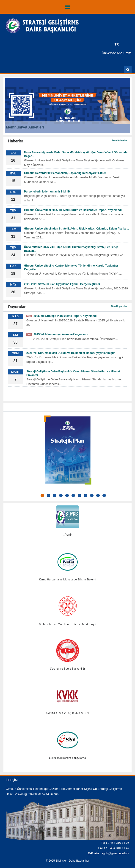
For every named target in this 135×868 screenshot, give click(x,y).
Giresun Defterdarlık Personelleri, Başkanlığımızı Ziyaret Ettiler (65, 173)
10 (98, 495)
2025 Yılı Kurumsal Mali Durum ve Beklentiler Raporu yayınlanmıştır (71, 353)
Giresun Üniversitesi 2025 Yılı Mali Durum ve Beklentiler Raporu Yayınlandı (73, 210)
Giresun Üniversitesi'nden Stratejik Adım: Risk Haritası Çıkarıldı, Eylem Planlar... (76, 229)
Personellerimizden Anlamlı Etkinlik (47, 192)
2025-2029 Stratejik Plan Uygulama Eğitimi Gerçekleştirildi (62, 284)
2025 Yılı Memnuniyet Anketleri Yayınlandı (57, 334)
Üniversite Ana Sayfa (117, 53)
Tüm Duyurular (119, 306)
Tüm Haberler (119, 140)
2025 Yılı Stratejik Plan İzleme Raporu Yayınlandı (61, 316)
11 (104, 495)
